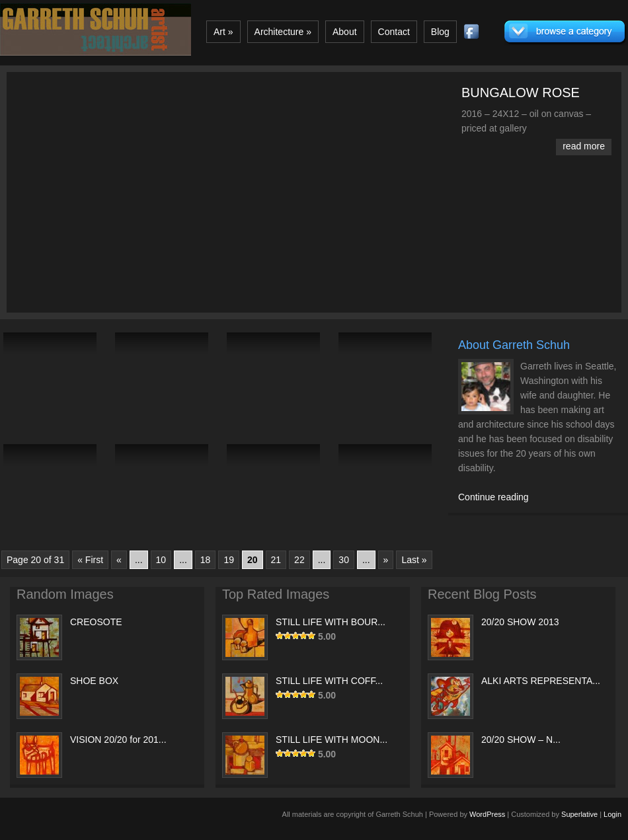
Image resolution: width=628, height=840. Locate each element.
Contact (394, 32)
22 (299, 560)
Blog (440, 32)
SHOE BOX (94, 681)
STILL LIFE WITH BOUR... (331, 622)
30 (344, 560)
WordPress (487, 814)
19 (229, 560)
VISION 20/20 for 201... (118, 740)
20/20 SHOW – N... (521, 740)
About (345, 32)
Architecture (283, 32)
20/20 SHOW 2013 (520, 622)
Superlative (579, 814)
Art (223, 32)
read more (584, 146)
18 (206, 560)
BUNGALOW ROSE (521, 93)
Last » (414, 560)
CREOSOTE (96, 622)
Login (612, 814)
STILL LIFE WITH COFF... (329, 681)
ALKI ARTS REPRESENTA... (541, 681)
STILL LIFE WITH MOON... (332, 740)
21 (276, 560)
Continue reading (493, 497)
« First (90, 560)
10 (161, 560)
